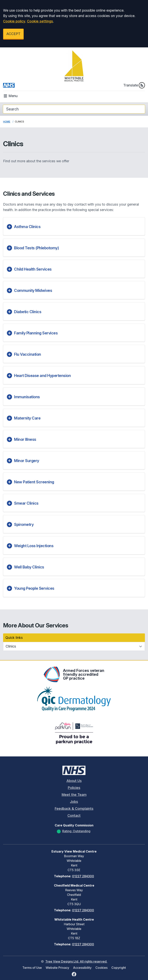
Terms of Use (32, 968)
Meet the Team (74, 795)
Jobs (74, 802)
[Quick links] (74, 646)
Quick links (14, 638)
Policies (74, 788)
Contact (74, 816)
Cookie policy (14, 21)
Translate (134, 85)
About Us (74, 781)
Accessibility (82, 968)
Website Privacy (57, 968)
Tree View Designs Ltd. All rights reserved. (76, 961)
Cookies (101, 968)
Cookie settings (40, 21)
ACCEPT (13, 34)
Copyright (119, 968)
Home (7, 122)
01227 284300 (83, 876)
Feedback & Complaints (74, 809)
